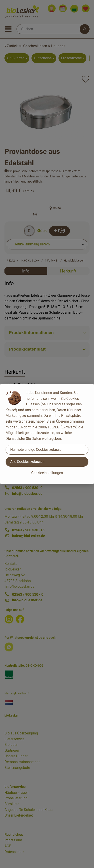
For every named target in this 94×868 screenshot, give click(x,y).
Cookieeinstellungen (47, 473)
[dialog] (47, 434)
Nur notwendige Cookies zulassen (37, 450)
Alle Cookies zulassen (27, 462)
